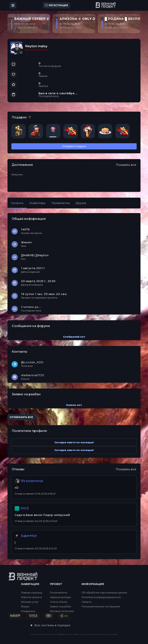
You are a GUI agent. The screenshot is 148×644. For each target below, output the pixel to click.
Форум (25, 607)
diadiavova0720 (33, 375)
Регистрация (56, 5)
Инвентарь (38, 203)
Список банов (58, 602)
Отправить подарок (74, 146)
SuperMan (29, 536)
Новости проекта (31, 597)
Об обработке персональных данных (104, 593)
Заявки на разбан (61, 607)
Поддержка (28, 611)
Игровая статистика (62, 611)
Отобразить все (21, 417)
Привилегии (61, 203)
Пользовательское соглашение (101, 607)
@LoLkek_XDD (32, 362)
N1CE (25, 508)
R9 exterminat (32, 481)
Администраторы (60, 597)
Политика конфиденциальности (101, 597)
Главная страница (32, 593)
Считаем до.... (31, 307)
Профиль (17, 203)
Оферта (86, 602)
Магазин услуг (30, 602)
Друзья (81, 203)
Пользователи (59, 593)
